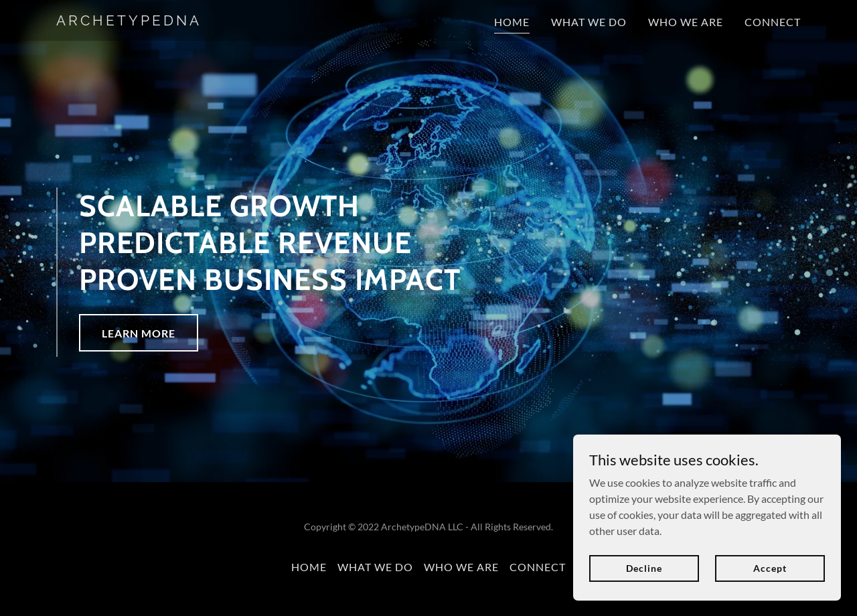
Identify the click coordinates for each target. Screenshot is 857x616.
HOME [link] (512, 22)
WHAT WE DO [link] (589, 22)
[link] (186, 21)
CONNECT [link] (773, 22)
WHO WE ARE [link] (686, 22)
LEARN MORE (139, 333)
